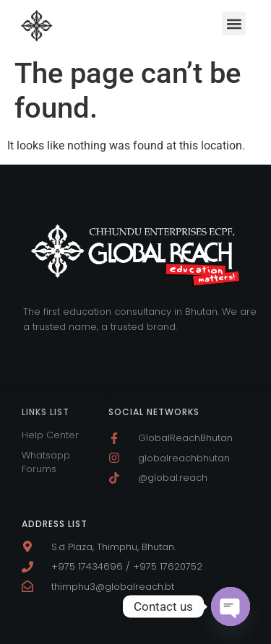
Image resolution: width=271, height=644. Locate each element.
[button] (234, 23)
